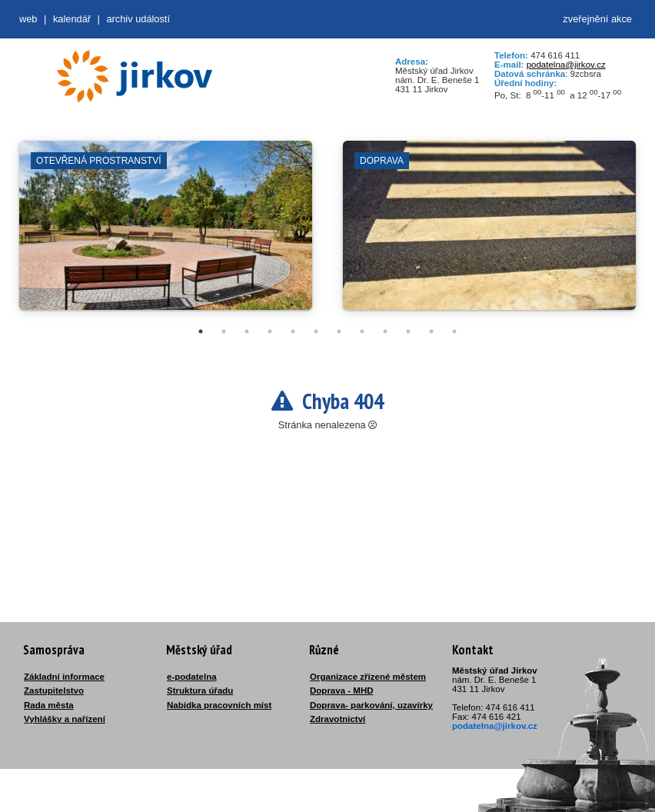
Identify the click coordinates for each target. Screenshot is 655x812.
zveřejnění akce (597, 19)
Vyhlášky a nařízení (65, 719)
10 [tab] (408, 331)
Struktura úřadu (200, 691)
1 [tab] (201, 331)
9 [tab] (385, 331)
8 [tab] (362, 331)
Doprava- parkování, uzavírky (371, 705)
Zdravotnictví (337, 719)
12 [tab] (454, 331)
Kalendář (72, 19)
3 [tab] (247, 331)
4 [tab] (270, 331)
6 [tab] (316, 331)
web (28, 19)
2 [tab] (224, 331)
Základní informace (64, 677)
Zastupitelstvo (54, 691)
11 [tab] (431, 331)
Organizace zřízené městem (368, 677)
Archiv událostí (138, 19)
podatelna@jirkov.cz (566, 65)
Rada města (49, 705)
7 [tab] (339, 331)
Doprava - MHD (342, 691)
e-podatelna (192, 677)
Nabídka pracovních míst (219, 705)
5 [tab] (293, 331)
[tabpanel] (166, 233)
